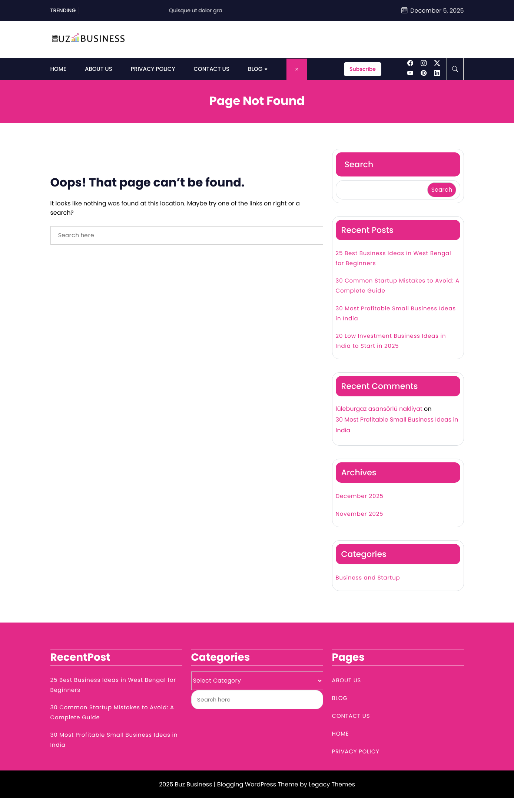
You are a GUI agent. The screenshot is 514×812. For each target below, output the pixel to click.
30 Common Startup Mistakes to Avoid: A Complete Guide (398, 286)
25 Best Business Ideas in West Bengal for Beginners (394, 258)
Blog (255, 69)
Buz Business (194, 784)
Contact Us (212, 69)
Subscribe (363, 69)
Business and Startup (368, 578)
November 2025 (360, 514)
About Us (99, 69)
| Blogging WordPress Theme (256, 784)
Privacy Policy (153, 69)
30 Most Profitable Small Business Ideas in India (396, 314)
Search (359, 164)
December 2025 (360, 496)
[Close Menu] (297, 69)
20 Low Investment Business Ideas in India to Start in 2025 (391, 341)
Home (58, 69)
